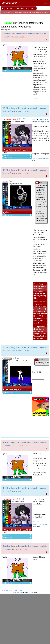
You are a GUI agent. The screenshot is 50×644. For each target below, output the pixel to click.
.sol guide (38, 316)
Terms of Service (17, 590)
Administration (22, 8)
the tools (42, 309)
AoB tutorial (42, 314)
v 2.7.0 (30, 593)
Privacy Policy (5, 590)
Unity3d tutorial (40, 318)
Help (33, 8)
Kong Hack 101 (40, 293)
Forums (10, 8)
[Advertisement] (20, 17)
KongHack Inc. (18, 593)
